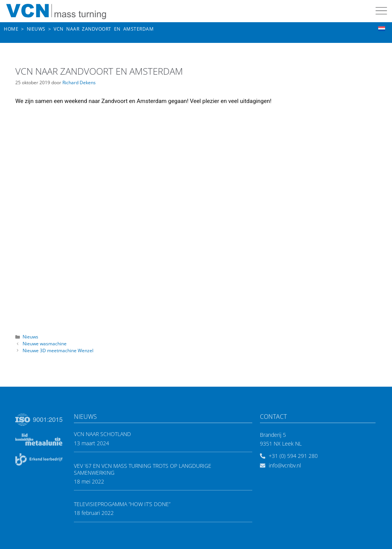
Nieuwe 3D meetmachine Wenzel (58, 350)
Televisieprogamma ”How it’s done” (122, 504)
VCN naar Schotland (102, 434)
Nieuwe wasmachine (45, 343)
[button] (381, 12)
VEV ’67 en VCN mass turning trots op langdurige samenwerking (143, 469)
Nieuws (30, 337)
